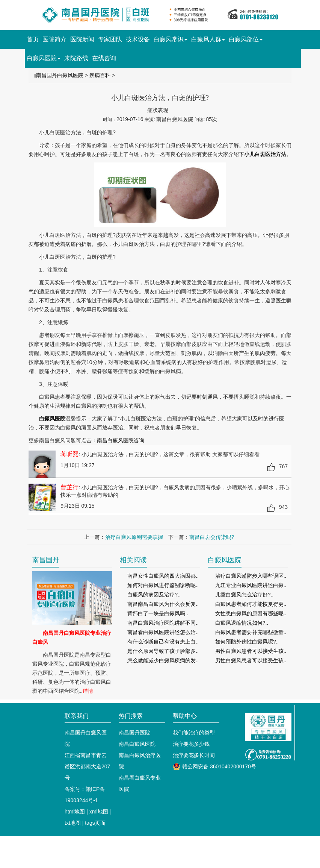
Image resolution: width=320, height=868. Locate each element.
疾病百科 (100, 75)
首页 (33, 39)
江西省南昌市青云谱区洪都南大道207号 (87, 766)
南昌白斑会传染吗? (212, 537)
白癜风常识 (171, 39)
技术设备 (138, 39)
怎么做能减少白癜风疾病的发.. (163, 660)
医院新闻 (82, 39)
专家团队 (110, 39)
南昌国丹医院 (134, 733)
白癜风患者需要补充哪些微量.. (251, 632)
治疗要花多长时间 (194, 755)
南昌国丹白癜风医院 (60, 75)
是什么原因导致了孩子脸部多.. (163, 651)
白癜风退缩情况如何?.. (242, 623)
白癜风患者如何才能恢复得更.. (251, 604)
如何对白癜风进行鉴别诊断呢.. (163, 585)
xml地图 (99, 812)
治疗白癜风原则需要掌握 (134, 537)
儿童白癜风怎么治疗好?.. (245, 595)
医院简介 (54, 39)
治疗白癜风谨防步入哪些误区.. (251, 576)
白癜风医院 (44, 58)
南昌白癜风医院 (115, 440)
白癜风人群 (208, 39)
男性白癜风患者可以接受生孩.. (251, 651)
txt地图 (73, 823)
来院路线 (76, 58)
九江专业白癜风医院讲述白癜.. (251, 585)
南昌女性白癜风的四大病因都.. (163, 576)
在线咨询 (104, 58)
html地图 (75, 812)
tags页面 (95, 823)
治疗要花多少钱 (191, 744)
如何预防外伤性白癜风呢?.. (247, 642)
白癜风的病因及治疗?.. (154, 595)
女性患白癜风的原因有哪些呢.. (251, 613)
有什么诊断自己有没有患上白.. (163, 642)
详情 (88, 691)
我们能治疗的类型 (194, 733)
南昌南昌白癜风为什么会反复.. (163, 604)
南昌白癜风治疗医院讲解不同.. (163, 623)
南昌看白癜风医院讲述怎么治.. (163, 632)
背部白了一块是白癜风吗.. (158, 613)
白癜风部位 (246, 39)
